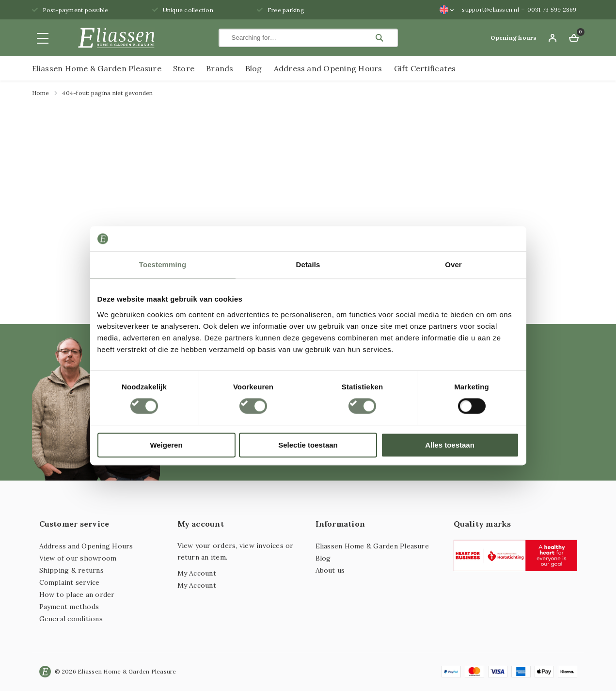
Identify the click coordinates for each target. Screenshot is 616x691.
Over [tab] (453, 265)
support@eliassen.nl (490, 9)
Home (41, 93)
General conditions (71, 619)
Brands (220, 68)
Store (184, 68)
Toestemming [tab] (163, 265)
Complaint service (70, 582)
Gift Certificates (425, 68)
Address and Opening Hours (328, 68)
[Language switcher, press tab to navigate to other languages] (447, 10)
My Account (197, 573)
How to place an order (77, 595)
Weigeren (166, 445)
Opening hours (513, 38)
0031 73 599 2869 (552, 9)
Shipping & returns (71, 570)
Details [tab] (308, 265)
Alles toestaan (450, 445)
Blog (254, 68)
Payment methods (69, 607)
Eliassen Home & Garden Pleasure (97, 68)
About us (330, 570)
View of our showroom (78, 558)
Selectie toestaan (308, 445)
